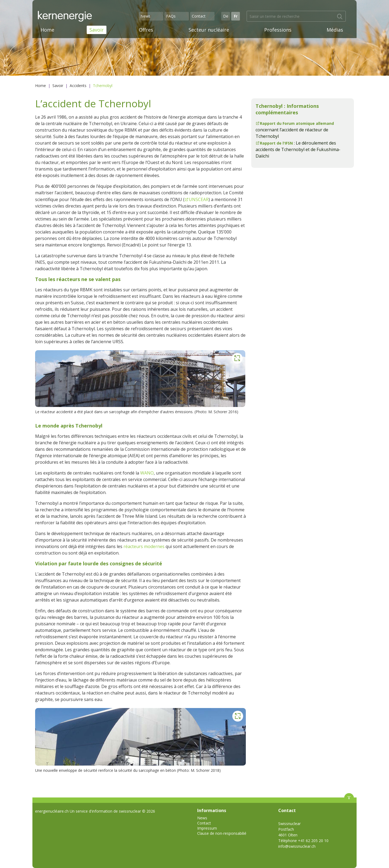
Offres (146, 30)
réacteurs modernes (144, 546)
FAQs (171, 16)
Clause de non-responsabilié (222, 833)
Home (47, 30)
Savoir (97, 30)
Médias (335, 30)
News (145, 16)
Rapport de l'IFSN (276, 143)
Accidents (78, 86)
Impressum (207, 828)
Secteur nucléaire (209, 30)
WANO (147, 473)
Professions (278, 30)
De (226, 16)
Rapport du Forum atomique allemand (297, 123)
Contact (199, 16)
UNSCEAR (199, 199)
